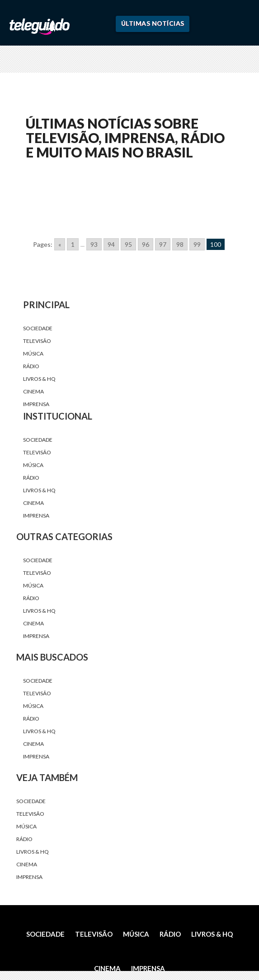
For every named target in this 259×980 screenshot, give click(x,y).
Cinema (33, 391)
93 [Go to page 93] (94, 244)
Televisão (37, 341)
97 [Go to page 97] (163, 244)
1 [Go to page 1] (73, 244)
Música (33, 354)
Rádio (31, 366)
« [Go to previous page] (60, 244)
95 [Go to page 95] (128, 244)
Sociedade (38, 328)
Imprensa (36, 404)
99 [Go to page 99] (197, 244)
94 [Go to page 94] (111, 244)
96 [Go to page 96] (146, 244)
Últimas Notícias (153, 23)
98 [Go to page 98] (180, 244)
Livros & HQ (39, 379)
